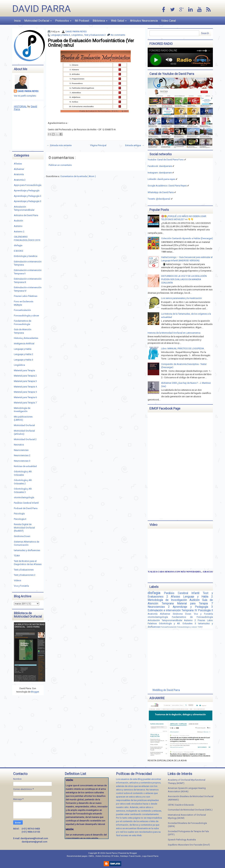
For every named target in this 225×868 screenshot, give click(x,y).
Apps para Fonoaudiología (28, 185)
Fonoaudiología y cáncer (26, 316)
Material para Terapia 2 (25, 376)
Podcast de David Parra (26, 508)
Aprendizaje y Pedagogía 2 (28, 196)
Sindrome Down (22, 536)
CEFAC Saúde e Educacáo (181, 805)
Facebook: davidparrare (160, 166)
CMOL (92, 856)
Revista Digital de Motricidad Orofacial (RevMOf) (24, 528)
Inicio (17, 21)
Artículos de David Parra (26, 215)
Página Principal (98, 145)
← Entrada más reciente (59, 145)
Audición (18, 221)
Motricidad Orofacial (38, 21)
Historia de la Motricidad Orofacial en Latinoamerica (174, 333)
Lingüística (77, 35)
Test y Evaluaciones (24, 570)
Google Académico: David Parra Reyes (167, 186)
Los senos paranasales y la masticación (181, 298)
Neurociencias (21, 450)
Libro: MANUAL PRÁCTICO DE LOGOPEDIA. (183, 348)
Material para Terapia (24, 370)
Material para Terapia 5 (25, 392)
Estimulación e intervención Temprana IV (173, 610)
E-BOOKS (19, 251)
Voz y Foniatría (21, 586)
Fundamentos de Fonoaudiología (192, 617)
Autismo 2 (19, 232)
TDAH (17, 556)
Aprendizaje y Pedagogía (27, 191)
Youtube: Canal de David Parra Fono (166, 160)
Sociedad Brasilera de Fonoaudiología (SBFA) (187, 825)
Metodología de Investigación (169, 600)
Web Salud (119, 21)
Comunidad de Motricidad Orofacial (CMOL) (190, 810)
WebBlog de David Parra (166, 690)
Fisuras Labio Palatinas (26, 296)
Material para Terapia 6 (25, 397)
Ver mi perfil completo (25, 96)
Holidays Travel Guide (131, 856)
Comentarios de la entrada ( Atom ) (78, 176)
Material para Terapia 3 (25, 381)
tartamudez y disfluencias (27, 550)
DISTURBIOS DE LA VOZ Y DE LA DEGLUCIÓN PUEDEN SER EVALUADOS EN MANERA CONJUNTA (184, 279)
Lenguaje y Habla (23, 349)
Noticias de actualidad (25, 466)
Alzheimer (19, 169)
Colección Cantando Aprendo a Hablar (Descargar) (187, 238)
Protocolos (63, 21)
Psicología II (20, 519)
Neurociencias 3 (22, 461)
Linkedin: (161, 179)
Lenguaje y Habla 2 (61, 35)
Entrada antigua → (135, 145)
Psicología (19, 514)
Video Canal (168, 21)
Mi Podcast (82, 21)
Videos (17, 580)
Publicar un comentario (60, 165)
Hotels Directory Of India (107, 856)
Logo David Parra (150, 856)
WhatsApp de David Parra (161, 192)
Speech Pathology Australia (182, 840)
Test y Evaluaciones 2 (95, 35)
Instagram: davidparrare (160, 173)
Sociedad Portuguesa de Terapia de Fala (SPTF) (188, 833)
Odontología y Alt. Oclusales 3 (179, 623)
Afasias (18, 164)
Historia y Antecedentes (26, 338)
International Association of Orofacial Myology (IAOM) (187, 816)
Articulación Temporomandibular (166, 620)
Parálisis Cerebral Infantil (26, 503)
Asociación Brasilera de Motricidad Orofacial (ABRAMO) (191, 798)
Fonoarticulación (22, 310)
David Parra (42, 9)
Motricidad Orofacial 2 (25, 439)
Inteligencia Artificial (24, 344)
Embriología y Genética (26, 256)
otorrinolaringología (24, 497)
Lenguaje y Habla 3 (23, 360)
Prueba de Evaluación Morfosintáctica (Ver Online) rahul (91, 43)
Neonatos (19, 445)
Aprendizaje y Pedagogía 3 (28, 201)
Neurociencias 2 (22, 455)
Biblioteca (100, 21)
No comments (118, 35)
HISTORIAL (20, 106)
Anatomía (19, 174)
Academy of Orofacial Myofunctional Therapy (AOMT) (187, 781)
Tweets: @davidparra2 (159, 199)
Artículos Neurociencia (144, 21)
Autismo (18, 226)
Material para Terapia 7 (25, 403)
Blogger (35, 692)
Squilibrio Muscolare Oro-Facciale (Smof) (189, 845)
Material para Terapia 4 (25, 387)
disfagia (18, 245)
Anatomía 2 (20, 180)
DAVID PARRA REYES (76, 32)
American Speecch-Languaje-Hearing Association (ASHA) (187, 790)
